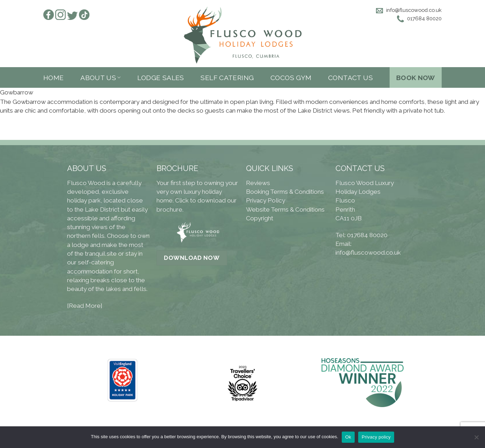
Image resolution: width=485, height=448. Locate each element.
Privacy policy (376, 437)
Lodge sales (161, 78)
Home (54, 78)
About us (101, 78)
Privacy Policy (266, 200)
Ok (348, 437)
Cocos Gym (291, 78)
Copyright (260, 218)
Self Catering (227, 78)
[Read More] (85, 306)
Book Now (416, 78)
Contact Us (350, 78)
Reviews (258, 183)
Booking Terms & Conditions (285, 192)
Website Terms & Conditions (285, 209)
